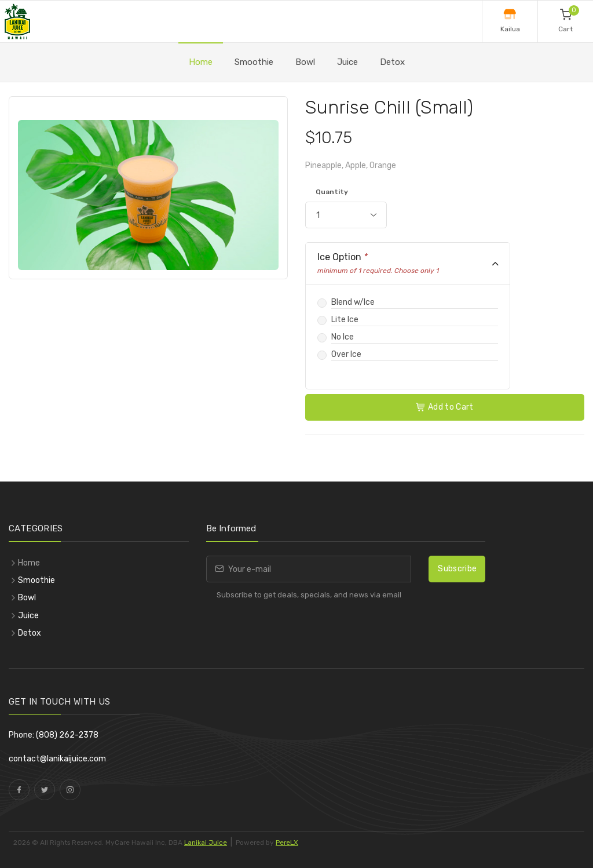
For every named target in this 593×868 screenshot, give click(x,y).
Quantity (332, 192)
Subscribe (457, 569)
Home (201, 62)
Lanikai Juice (206, 843)
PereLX (287, 843)
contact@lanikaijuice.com (57, 759)
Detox (392, 62)
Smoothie (254, 62)
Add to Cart (445, 407)
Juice (347, 62)
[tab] (408, 264)
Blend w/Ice (353, 302)
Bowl (305, 62)
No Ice (343, 337)
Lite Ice (345, 320)
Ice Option (378, 263)
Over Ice (346, 354)
